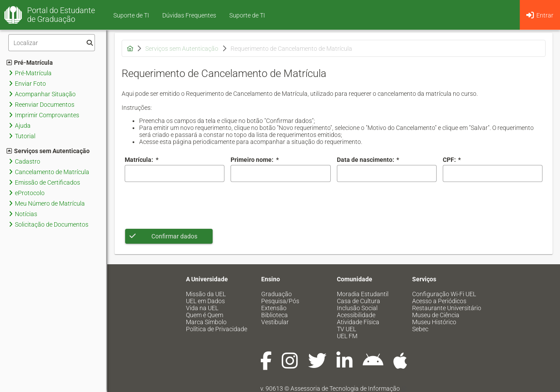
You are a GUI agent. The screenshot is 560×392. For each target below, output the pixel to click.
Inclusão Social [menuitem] (357, 308)
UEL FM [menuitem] (347, 336)
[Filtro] (52, 43)
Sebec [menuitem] (420, 329)
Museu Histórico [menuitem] (434, 322)
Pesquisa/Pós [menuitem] (280, 301)
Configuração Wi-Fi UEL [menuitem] (444, 294)
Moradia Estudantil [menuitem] (363, 294)
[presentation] (191, 205)
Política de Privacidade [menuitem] (217, 329)
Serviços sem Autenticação (48, 151)
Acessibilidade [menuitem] (356, 315)
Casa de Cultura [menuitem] (359, 301)
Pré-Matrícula (30, 63)
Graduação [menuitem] (276, 294)
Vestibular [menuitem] (275, 322)
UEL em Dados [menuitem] (205, 301)
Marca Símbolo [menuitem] (206, 322)
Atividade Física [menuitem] (358, 322)
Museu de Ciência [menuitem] (436, 315)
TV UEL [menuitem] (346, 329)
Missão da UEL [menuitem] (206, 294)
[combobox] (387, 173)
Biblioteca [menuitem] (275, 315)
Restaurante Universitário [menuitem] (447, 308)
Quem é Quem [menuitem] (205, 315)
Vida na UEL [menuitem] (202, 308)
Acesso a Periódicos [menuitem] (439, 301)
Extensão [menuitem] (274, 308)
